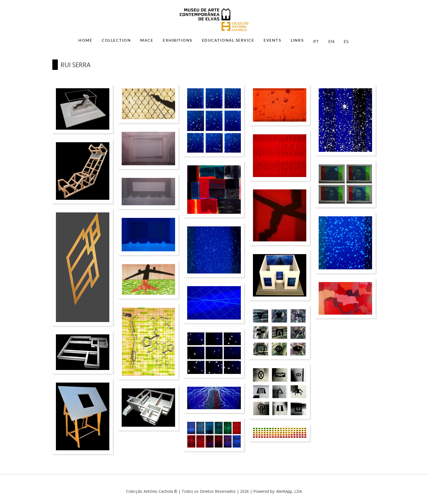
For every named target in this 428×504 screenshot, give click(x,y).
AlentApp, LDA (289, 491)
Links (297, 40)
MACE (147, 40)
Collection (116, 40)
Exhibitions (178, 40)
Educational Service (228, 40)
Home (85, 40)
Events (272, 40)
